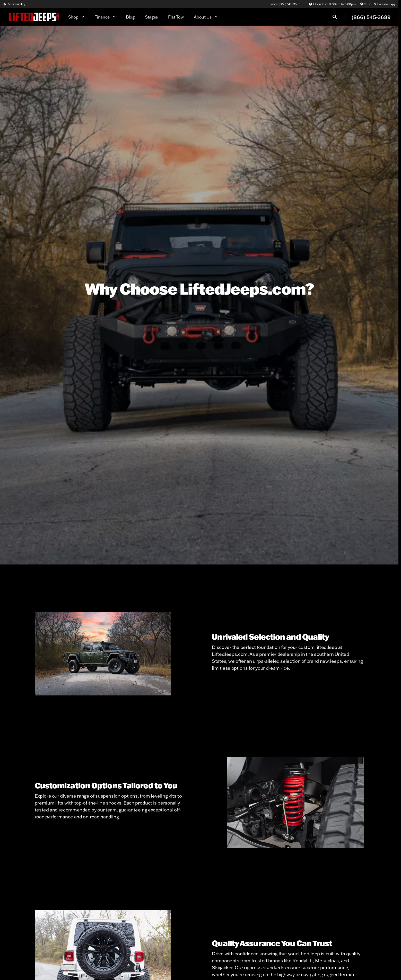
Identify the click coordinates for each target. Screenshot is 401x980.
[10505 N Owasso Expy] (378, 4)
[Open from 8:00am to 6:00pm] (332, 4)
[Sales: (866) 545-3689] (285, 4)
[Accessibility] (14, 4)
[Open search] (335, 17)
